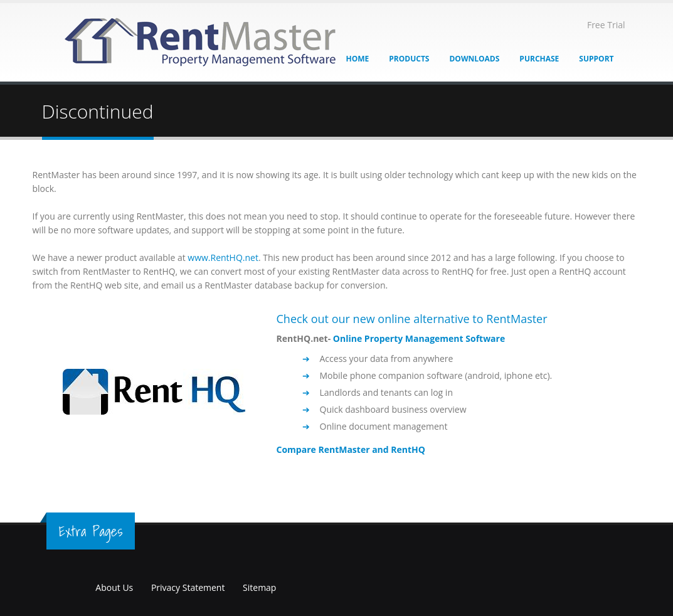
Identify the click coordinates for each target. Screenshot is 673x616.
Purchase (539, 59)
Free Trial (606, 25)
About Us (114, 587)
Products (409, 59)
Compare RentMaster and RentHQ (351, 449)
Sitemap (259, 587)
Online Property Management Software (419, 338)
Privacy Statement (188, 587)
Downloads (474, 59)
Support (596, 59)
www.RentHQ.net (223, 258)
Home (358, 59)
